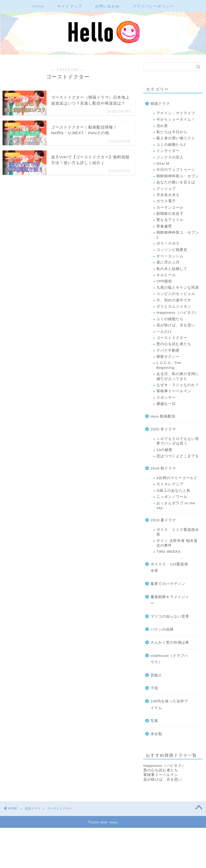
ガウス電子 (166, 201)
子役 (154, 688)
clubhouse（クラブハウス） (169, 659)
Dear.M (163, 163)
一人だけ (164, 332)
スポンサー (166, 398)
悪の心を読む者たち (174, 344)
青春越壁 (164, 226)
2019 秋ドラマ (163, 468)
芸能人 (156, 675)
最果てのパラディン (168, 584)
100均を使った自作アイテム (169, 705)
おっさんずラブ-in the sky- (176, 505)
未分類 (156, 734)
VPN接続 (164, 281)
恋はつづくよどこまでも (178, 456)
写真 (154, 721)
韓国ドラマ (160, 104)
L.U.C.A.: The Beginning (169, 365)
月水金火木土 (168, 195)
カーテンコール (170, 207)
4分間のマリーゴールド (177, 478)
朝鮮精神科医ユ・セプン (178, 176)
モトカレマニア (170, 484)
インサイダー (168, 151)
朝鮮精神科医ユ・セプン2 (178, 235)
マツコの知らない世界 (170, 616)
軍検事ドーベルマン (174, 391)
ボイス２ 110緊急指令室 (169, 568)
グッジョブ (166, 189)
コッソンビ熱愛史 (172, 250)
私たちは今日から (172, 132)
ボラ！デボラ (168, 244)
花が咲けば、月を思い (176, 325)
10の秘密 (164, 450)
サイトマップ (70, 6)
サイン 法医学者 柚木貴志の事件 (177, 543)
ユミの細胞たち (170, 319)
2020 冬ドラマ (163, 429)
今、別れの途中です (174, 300)
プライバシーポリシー (153, 6)
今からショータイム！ (176, 119)
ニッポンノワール (172, 497)
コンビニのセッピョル (176, 294)
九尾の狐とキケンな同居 (178, 288)
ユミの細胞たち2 (171, 145)
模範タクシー (168, 357)
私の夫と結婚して (172, 269)
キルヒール (166, 275)
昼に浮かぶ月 (168, 262)
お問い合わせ (107, 6)
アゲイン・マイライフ (176, 113)
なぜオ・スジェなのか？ (178, 385)
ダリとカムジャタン (174, 306)
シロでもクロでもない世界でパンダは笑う (178, 441)
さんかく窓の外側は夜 (170, 643)
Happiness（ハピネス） (177, 313)
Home (38, 6)
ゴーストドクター (172, 338)
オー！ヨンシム (170, 256)
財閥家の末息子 (170, 214)
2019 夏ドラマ (163, 520)
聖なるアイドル (170, 220)
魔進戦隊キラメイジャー (170, 600)
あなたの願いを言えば (176, 182)
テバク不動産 (168, 350)
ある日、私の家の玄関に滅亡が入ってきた (178, 376)
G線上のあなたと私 (173, 491)
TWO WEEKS (169, 552)
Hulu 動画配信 (163, 416)
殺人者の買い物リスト (176, 138)
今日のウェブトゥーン (176, 170)
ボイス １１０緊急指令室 (178, 532)
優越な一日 (166, 404)
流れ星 (162, 126)
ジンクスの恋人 (170, 157)
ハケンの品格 (162, 629)
